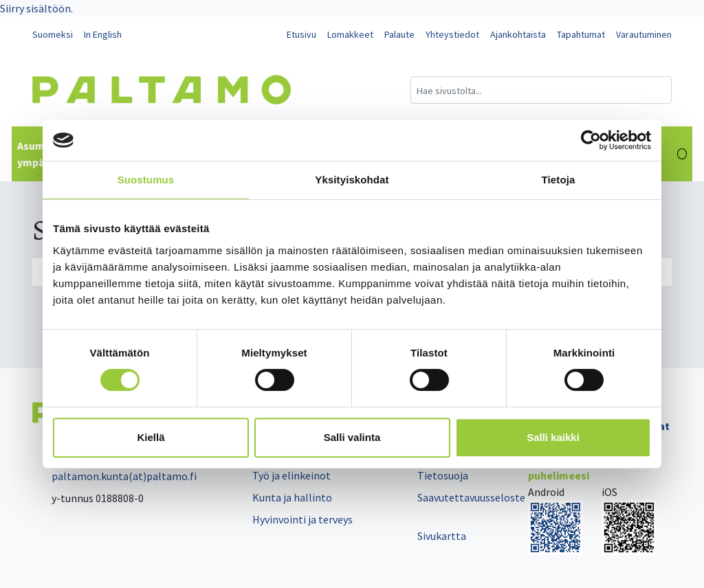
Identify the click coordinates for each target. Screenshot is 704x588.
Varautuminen (644, 34)
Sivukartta (442, 536)
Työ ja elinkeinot (291, 475)
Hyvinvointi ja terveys (302, 519)
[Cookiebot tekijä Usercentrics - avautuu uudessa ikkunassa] (591, 140)
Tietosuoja (443, 475)
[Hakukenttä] (541, 90)
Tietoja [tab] (559, 180)
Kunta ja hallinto (292, 497)
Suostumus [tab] (146, 180)
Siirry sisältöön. (36, 8)
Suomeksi (53, 34)
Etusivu (301, 34)
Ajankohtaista (518, 34)
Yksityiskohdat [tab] (352, 180)
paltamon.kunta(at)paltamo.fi (114, 476)
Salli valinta (352, 437)
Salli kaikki (553, 437)
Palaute (399, 34)
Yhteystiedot (452, 34)
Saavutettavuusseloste (471, 497)
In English (103, 34)
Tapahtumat (581, 34)
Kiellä (151, 437)
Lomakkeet (350, 34)
